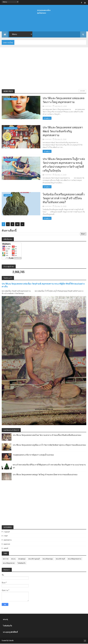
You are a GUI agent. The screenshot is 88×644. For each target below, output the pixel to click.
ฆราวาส (6, 559)
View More (82, 91)
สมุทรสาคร (7, 544)
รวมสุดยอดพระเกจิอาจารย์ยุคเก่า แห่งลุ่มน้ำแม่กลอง (33, 455)
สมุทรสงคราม (8, 540)
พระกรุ (13, 559)
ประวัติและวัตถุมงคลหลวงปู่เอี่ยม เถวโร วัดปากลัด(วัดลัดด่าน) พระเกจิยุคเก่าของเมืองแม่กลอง (49, 445)
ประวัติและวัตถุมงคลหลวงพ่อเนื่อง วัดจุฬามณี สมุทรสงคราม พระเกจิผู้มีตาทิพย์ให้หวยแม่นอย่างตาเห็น (43, 285)
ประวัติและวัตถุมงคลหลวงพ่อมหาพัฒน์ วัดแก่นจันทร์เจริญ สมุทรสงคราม (61, 131)
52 (17, 224)
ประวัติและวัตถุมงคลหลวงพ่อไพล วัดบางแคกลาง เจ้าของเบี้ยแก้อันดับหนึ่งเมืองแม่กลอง (47, 435)
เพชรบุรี (6, 548)
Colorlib (11, 641)
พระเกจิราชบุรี (60, 559)
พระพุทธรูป (22, 559)
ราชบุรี (6, 536)
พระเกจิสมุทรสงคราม (10, 99)
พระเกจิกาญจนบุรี (34, 559)
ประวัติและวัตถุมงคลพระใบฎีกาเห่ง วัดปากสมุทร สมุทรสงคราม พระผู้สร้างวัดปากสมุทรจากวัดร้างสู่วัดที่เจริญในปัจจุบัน (62, 165)
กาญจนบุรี (7, 532)
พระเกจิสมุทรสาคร (9, 563)
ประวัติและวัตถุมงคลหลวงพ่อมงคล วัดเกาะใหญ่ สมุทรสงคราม (62, 100)
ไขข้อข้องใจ (8, 195)
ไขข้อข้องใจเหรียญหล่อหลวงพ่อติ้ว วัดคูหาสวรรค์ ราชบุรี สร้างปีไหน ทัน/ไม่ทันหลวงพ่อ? (62, 198)
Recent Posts (8, 91)
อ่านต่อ (45, 118)
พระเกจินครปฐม (48, 559)
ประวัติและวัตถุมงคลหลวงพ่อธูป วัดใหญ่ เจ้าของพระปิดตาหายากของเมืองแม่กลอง (45, 474)
